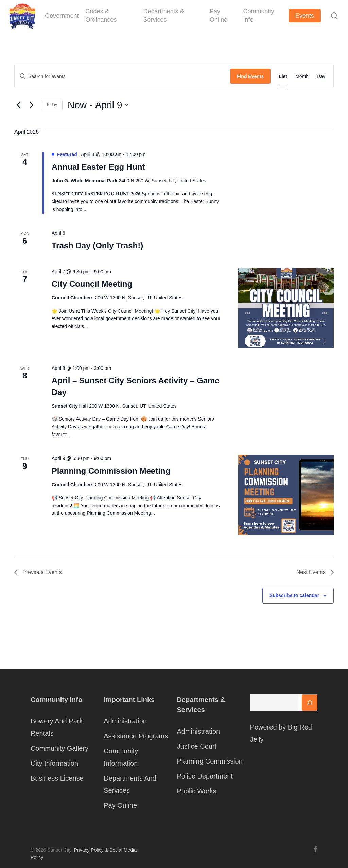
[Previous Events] (18, 105)
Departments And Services (130, 784)
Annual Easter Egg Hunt (98, 167)
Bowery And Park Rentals (57, 727)
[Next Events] (32, 105)
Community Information (121, 757)
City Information (54, 763)
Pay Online (120, 805)
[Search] (310, 703)
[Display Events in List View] (283, 76)
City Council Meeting (92, 284)
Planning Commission (210, 761)
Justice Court (197, 746)
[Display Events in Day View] (321, 76)
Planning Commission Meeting (111, 471)
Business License (57, 778)
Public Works (196, 791)
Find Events (250, 76)
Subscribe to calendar (294, 595)
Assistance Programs (136, 736)
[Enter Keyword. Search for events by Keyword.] (122, 76)
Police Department (205, 776)
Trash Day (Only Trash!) (97, 245)
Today (52, 105)
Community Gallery (59, 748)
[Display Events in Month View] (302, 76)
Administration (125, 721)
